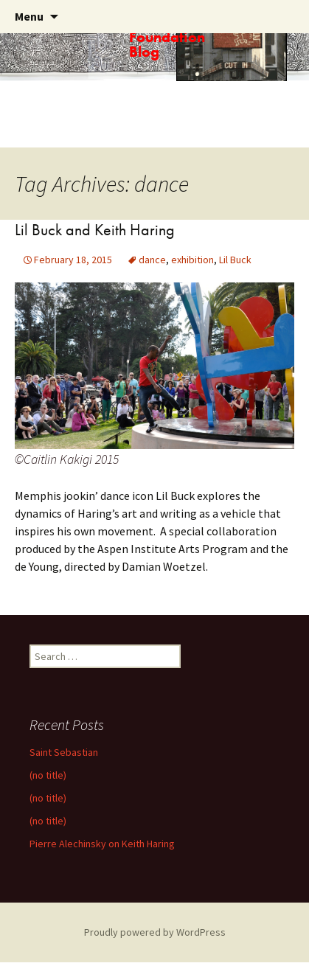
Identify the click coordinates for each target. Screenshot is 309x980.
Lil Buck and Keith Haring (95, 230)
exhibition (192, 260)
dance (152, 260)
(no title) (48, 775)
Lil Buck (235, 260)
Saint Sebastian (64, 752)
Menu (29, 16)
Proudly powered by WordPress (155, 932)
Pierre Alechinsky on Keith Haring (102, 844)
